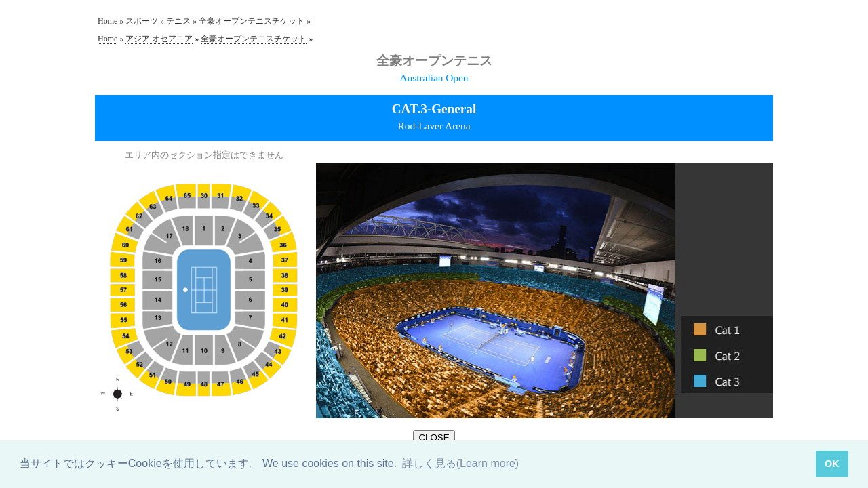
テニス (178, 21)
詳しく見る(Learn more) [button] (460, 463)
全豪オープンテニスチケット (252, 21)
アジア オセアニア (159, 39)
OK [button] (832, 464)
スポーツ (142, 21)
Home (107, 21)
